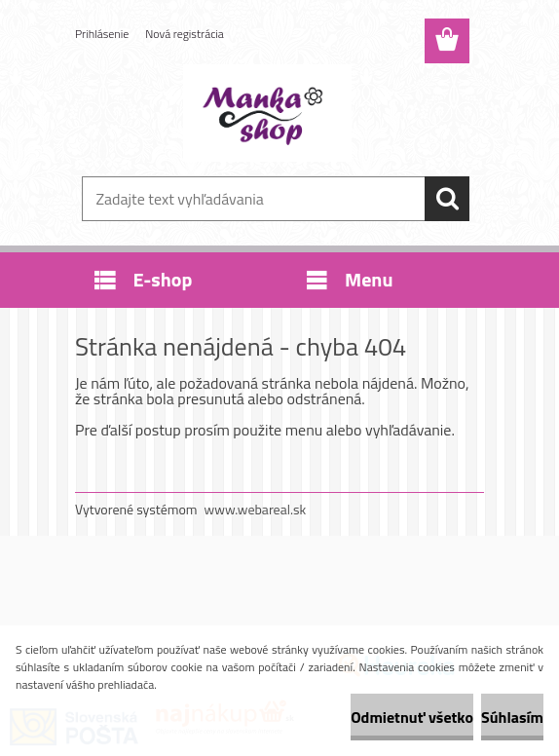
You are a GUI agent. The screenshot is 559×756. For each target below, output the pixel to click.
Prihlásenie (102, 34)
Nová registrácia (185, 34)
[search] (447, 199)
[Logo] (267, 113)
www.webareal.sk (256, 509)
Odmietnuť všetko (412, 717)
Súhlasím (512, 717)
